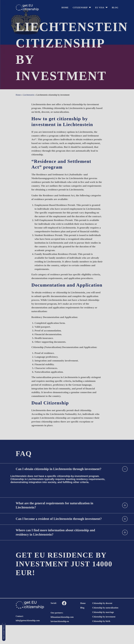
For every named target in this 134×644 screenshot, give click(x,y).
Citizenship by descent (102, 622)
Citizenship (80, 8)
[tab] (67, 472)
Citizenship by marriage (103, 631)
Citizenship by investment (104, 636)
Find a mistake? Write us (4, 632)
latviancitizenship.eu (60, 640)
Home (83, 622)
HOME (65, 8)
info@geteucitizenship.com (28, 639)
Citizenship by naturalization (105, 627)
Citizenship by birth (101, 640)
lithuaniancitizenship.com (62, 636)
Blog (115, 8)
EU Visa (100, 8)
